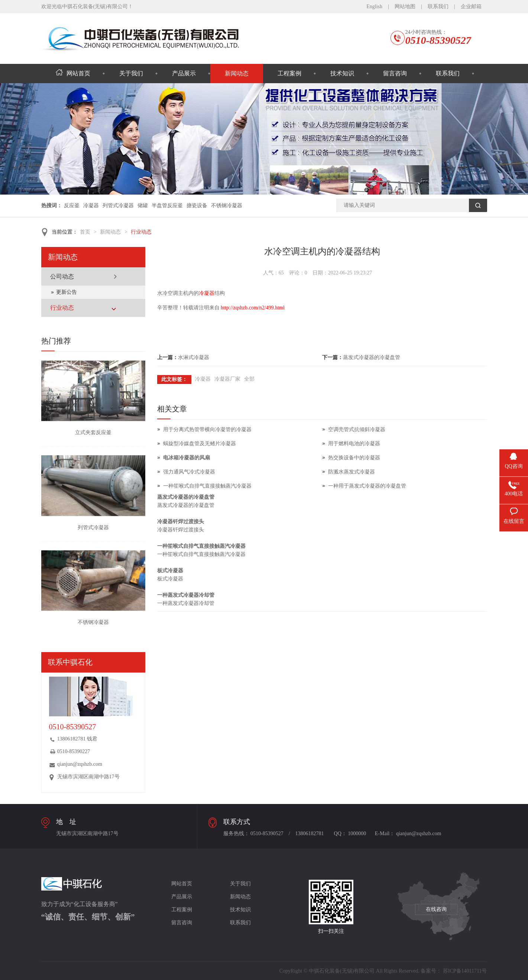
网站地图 (405, 6)
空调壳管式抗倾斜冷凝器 (357, 429)
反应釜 (72, 206)
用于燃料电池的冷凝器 (354, 444)
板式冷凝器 (170, 571)
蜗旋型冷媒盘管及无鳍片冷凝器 (200, 444)
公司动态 (62, 276)
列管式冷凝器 (118, 206)
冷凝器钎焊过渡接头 (181, 522)
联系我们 (438, 6)
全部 (249, 379)
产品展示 (184, 73)
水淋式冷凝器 (194, 357)
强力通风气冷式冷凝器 (189, 472)
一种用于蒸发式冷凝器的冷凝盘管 (367, 486)
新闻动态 (237, 73)
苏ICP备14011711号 (465, 971)
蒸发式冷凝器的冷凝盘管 (372, 357)
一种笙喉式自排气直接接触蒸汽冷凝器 (207, 486)
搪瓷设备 (197, 206)
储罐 (143, 206)
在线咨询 (436, 909)
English (374, 6)
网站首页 (73, 73)
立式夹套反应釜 (93, 432)
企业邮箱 (471, 6)
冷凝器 (91, 206)
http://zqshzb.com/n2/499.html (253, 308)
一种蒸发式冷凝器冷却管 (186, 595)
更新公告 (67, 292)
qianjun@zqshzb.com (80, 764)
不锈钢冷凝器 (227, 206)
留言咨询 (395, 73)
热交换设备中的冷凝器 (354, 458)
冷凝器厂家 (227, 379)
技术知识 (342, 73)
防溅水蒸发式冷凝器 (352, 472)
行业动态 (141, 232)
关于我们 (131, 73)
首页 (85, 232)
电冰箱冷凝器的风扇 (187, 458)
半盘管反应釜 (167, 206)
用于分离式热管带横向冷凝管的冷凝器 (207, 429)
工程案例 (289, 73)
